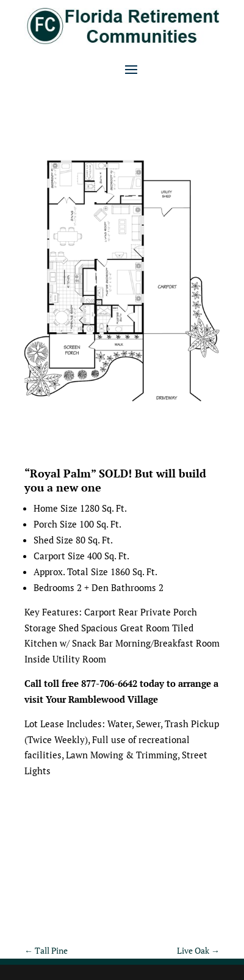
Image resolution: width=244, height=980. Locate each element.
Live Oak (198, 950)
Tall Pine (46, 950)
